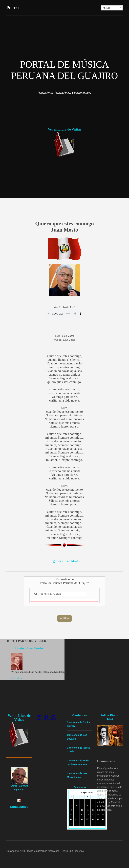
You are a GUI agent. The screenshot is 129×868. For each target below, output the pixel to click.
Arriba (64, 618)
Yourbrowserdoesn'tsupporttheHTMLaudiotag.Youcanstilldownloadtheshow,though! (64, 314)
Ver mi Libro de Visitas (64, 129)
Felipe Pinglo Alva (110, 717)
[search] (64, 594)
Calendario (80, 787)
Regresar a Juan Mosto (64, 561)
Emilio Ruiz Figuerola (73, 851)
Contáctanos (19, 807)
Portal (13, 8)
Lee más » (17, 678)
